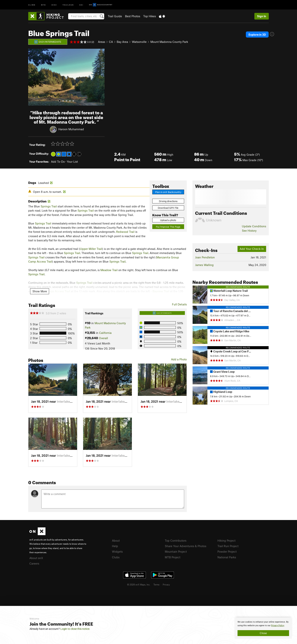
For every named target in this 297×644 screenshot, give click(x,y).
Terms (156, 584)
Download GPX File (168, 208)
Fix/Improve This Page (168, 227)
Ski (81, 5)
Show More (40, 291)
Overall (103, 338)
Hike (54, 5)
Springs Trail (49, 206)
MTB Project (173, 557)
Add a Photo (179, 359)
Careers (34, 563)
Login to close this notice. (75, 629)
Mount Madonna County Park (169, 42)
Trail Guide (115, 16)
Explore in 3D (257, 35)
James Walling (204, 265)
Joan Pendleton (205, 257)
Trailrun (68, 5)
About (116, 540)
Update (254, 226)
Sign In (262, 16)
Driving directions (168, 201)
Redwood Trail (125, 232)
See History (249, 231)
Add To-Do (58, 162)
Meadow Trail (109, 270)
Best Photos (133, 16)
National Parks (227, 557)
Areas (102, 42)
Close (263, 633)
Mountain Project (176, 551)
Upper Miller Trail (91, 249)
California (105, 333)
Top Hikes (150, 16)
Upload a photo (168, 220)
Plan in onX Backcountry (168, 192)
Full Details (179, 304)
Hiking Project (226, 540)
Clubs (116, 557)
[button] (32, 77)
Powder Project (227, 551)
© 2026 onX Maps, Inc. (139, 584)
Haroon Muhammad (71, 129)
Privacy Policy (278, 626)
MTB (43, 5)
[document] (263, 628)
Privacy (166, 584)
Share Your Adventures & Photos (186, 546)
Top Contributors (176, 540)
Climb (32, 5)
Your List (72, 162)
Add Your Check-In (252, 249)
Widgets (117, 551)
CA (111, 42)
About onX (36, 558)
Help (115, 546)
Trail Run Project (228, 546)
